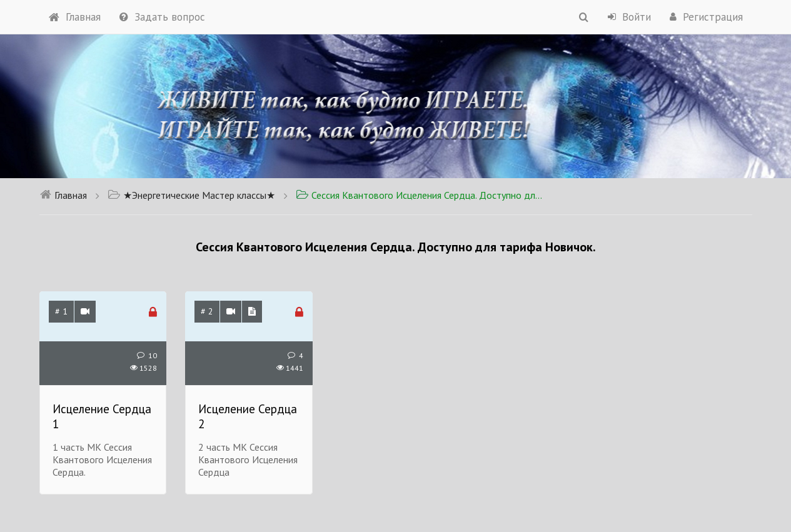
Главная (75, 17)
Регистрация (706, 17)
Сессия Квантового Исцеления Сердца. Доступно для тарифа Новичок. (421, 195)
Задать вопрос (162, 17)
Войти (629, 17)
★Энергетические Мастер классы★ (191, 195)
